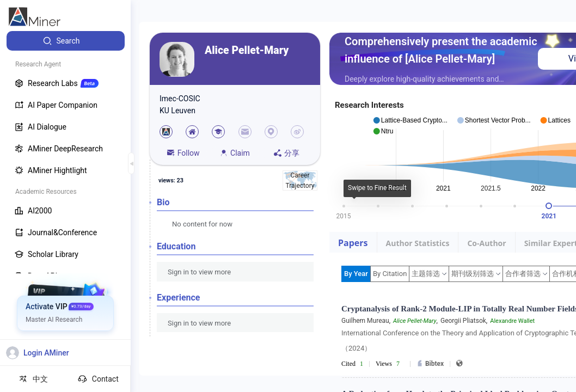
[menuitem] (66, 41)
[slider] (549, 206)
